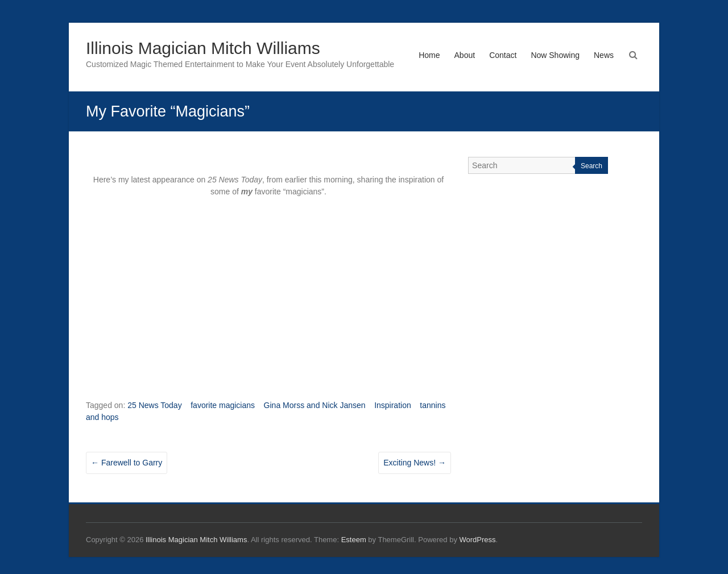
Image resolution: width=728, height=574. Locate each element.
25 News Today (154, 405)
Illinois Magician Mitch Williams (203, 48)
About (465, 55)
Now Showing (555, 55)
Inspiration (393, 405)
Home (429, 55)
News (604, 55)
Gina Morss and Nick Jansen (315, 405)
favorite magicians (223, 405)
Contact (503, 55)
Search (591, 166)
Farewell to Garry (127, 463)
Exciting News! (415, 463)
